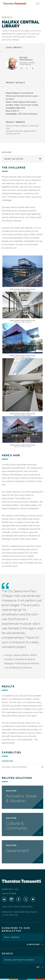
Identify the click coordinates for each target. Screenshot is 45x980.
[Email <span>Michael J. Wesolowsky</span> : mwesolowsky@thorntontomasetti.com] (22, 68)
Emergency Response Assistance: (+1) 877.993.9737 (20, 913)
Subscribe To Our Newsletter (16, 929)
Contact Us (10, 889)
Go (40, 967)
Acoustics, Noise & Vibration (15, 767)
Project (7, 17)
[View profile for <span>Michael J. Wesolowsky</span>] (12, 64)
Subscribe (35, 944)
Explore (7, 152)
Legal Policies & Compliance (17, 907)
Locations (9, 894)
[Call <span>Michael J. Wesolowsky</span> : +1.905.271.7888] (27, 68)
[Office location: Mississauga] (33, 68)
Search (7, 953)
